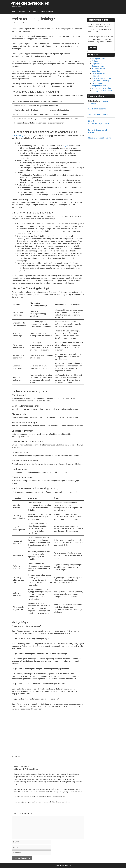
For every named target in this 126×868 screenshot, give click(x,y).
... (15, 804)
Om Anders (22, 11)
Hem (14, 11)
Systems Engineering (100, 81)
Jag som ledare (98, 66)
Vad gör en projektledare (102, 88)
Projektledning (17, 136)
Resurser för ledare (47, 11)
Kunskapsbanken (99, 69)
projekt (66, 146)
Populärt (95, 76)
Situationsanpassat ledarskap (99, 138)
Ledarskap (18, 757)
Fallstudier (96, 61)
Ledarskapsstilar (98, 73)
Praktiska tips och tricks (101, 78)
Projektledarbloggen (30, 3)
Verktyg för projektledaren (102, 91)
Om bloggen (34, 11)
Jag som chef (97, 64)
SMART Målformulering (97, 109)
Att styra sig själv (99, 59)
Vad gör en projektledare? (98, 114)
